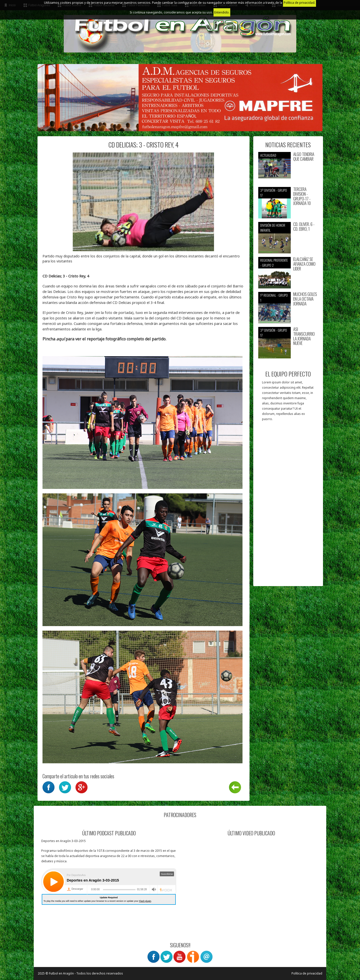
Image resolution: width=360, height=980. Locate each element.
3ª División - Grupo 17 (274, 193)
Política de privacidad (307, 973)
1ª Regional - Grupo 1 (274, 298)
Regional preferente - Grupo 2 (274, 263)
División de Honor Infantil (273, 228)
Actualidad (268, 155)
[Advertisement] (288, 506)
